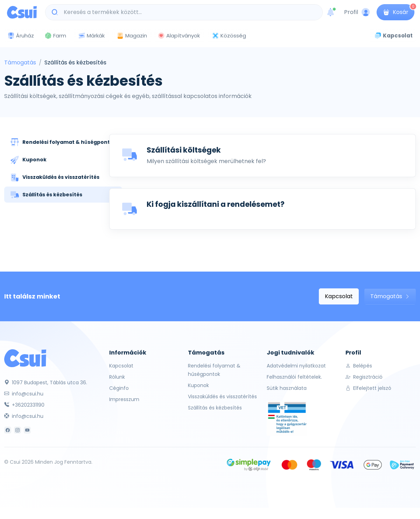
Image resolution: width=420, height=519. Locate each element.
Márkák (91, 36)
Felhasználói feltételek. (294, 377)
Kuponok (198, 385)
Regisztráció (364, 377)
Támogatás (20, 62)
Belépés (359, 366)
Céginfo (119, 388)
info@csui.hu (24, 394)
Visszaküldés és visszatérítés (222, 397)
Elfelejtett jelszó (368, 388)
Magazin (132, 36)
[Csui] (25, 358)
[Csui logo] (22, 12)
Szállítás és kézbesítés (215, 408)
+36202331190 (24, 405)
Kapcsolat (339, 296)
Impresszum (124, 399)
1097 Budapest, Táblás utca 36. (46, 383)
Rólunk (117, 377)
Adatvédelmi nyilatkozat (296, 366)
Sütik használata (287, 388)
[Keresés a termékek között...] (188, 12)
